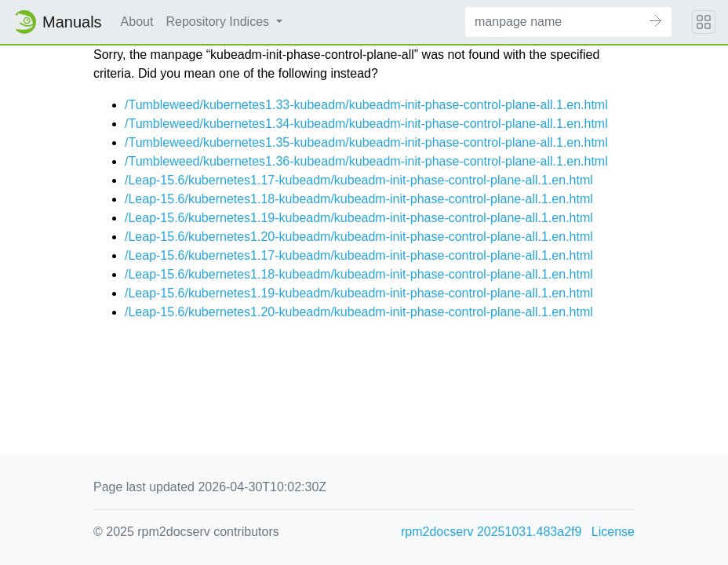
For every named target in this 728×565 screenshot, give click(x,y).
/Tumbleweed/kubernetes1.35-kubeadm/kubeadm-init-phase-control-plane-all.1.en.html (366, 142)
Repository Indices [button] (219, 22)
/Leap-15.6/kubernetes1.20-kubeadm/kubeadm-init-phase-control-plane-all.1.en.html (359, 237)
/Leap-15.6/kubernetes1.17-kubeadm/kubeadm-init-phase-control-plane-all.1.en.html (359, 180)
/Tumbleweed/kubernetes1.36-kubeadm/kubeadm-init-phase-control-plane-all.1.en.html (366, 161)
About (137, 22)
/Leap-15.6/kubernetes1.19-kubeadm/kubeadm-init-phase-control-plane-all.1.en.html (359, 218)
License (613, 532)
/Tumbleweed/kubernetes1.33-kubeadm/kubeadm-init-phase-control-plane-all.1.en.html (366, 105)
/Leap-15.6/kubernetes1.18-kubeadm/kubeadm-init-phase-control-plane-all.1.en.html (359, 199)
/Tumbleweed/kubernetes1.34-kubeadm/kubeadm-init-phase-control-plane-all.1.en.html (366, 124)
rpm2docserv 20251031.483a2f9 (491, 532)
